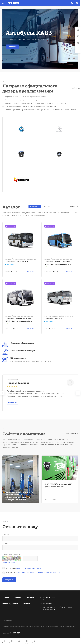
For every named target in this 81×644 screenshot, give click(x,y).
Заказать (31, 272)
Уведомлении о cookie (68, 626)
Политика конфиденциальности (14, 626)
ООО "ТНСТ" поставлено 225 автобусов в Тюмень (59, 485)
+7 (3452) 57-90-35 (50, 598)
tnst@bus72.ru (48, 603)
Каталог (74, 207)
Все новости (72, 434)
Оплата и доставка (10, 604)
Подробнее (12, 47)
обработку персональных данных (29, 568)
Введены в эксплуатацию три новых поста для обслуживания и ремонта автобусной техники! (20, 496)
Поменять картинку (9, 562)
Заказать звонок (49, 600)
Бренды (17, 597)
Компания (30, 597)
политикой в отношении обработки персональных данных (38, 573)
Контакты (27, 604)
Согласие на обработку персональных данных (42, 626)
